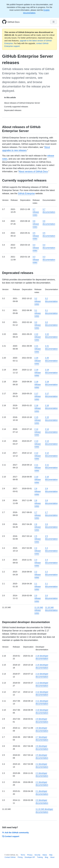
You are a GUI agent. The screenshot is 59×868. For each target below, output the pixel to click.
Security (37, 855)
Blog (46, 857)
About (52, 857)
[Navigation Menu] (54, 22)
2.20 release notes (37, 361)
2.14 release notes (37, 432)
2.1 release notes (37, 586)
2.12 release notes (37, 456)
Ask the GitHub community (15, 833)
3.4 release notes (36, 248)
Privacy (30, 855)
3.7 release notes (36, 212)
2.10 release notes (37, 480)
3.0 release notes (37, 325)
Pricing (20, 857)
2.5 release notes (37, 539)
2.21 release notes (37, 349)
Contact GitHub (10, 857)
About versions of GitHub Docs (33, 171)
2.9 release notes (37, 491)
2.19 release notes (37, 373)
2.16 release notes (37, 408)
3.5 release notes (36, 236)
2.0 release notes (37, 598)
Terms (23, 855)
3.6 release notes (36, 224)
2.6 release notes (37, 527)
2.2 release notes (37, 575)
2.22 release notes (37, 337)
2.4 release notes (37, 551)
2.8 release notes (37, 503)
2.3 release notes (37, 563)
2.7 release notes (37, 515)
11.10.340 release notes (39, 610)
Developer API (30, 857)
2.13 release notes (37, 444)
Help (51, 855)
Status (45, 855)
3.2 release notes (37, 301)
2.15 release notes (37, 420)
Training (40, 857)
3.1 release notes (37, 313)
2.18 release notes (37, 384)
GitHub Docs (14, 22)
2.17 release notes (37, 396)
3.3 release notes (36, 260)
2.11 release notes (37, 468)
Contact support (11, 836)
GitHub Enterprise (26, 193)
